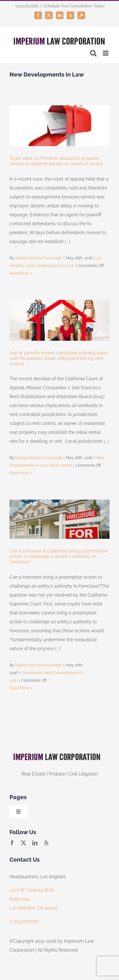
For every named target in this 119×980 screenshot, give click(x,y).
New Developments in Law (50, 266)
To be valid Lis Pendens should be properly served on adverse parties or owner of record (56, 161)
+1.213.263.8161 (24, 921)
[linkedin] (35, 843)
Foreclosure (32, 673)
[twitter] (23, 843)
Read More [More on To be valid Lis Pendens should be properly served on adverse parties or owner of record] (19, 273)
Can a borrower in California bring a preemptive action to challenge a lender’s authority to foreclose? (59, 556)
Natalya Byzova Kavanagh (39, 258)
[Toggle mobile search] (93, 53)
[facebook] (12, 843)
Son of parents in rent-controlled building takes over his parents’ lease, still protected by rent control (59, 358)
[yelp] (46, 843)
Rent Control (60, 465)
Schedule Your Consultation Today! (74, 6)
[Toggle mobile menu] (106, 53)
